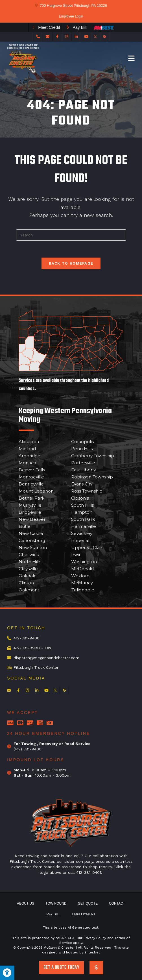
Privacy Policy (95, 938)
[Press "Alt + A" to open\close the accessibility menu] (7, 973)
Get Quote (88, 903)
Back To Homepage (71, 263)
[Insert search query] (71, 235)
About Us (26, 903)
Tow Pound (56, 903)
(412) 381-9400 (28, 749)
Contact (117, 903)
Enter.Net (92, 952)
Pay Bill (53, 914)
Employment (84, 914)
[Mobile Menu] (132, 58)
